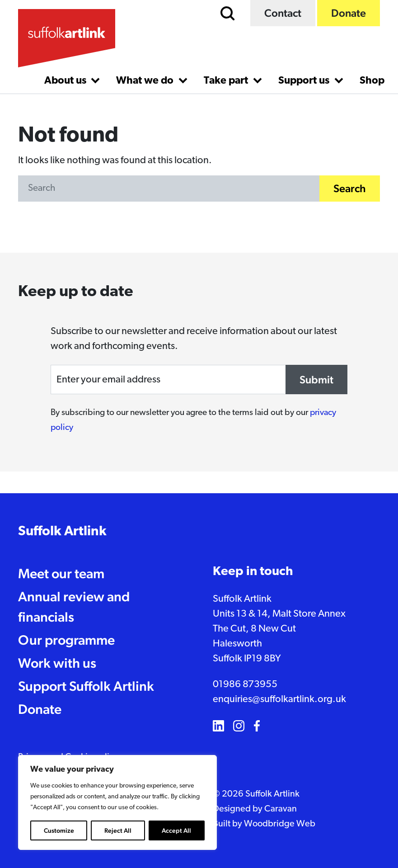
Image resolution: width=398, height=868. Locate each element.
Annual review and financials (74, 607)
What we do (146, 81)
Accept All (176, 830)
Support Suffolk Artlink (86, 686)
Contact (283, 13)
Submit (316, 380)
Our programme (66, 640)
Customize (59, 830)
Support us (305, 81)
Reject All (118, 830)
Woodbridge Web (280, 824)
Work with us (57, 663)
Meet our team (61, 573)
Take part (227, 81)
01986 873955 (245, 685)
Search (350, 189)
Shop (372, 81)
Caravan (281, 809)
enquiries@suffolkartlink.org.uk (279, 700)
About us (66, 81)
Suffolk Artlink (62, 532)
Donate (349, 13)
